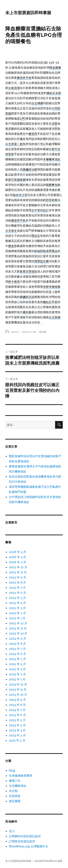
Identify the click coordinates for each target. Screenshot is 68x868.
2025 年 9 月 (17, 577)
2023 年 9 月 (17, 700)
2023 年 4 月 (17, 725)
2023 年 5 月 (17, 720)
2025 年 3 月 (17, 608)
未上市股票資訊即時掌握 (28, 13)
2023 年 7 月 (17, 710)
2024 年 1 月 (17, 679)
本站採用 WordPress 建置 (48, 861)
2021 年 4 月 (17, 740)
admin (15, 332)
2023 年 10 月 (18, 695)
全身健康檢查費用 (20, 776)
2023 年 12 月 (18, 684)
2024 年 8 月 (17, 644)
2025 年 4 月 (17, 603)
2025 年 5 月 (17, 598)
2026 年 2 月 (17, 562)
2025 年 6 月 (17, 593)
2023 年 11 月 (18, 689)
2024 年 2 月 (17, 674)
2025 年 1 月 (17, 618)
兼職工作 (15, 781)
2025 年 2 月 (17, 613)
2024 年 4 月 (17, 664)
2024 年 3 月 (17, 669)
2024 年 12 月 (18, 623)
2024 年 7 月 (17, 649)
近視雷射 (15, 796)
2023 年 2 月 (17, 735)
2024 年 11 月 (18, 628)
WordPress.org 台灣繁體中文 (28, 846)
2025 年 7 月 (17, 588)
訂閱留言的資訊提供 (22, 841)
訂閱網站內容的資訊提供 (25, 836)
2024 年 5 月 (17, 659)
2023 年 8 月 (17, 705)
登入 (12, 831)
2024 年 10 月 (18, 633)
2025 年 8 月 (17, 582)
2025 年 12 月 (18, 567)
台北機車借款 (18, 786)
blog (12, 770)
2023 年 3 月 (17, 730)
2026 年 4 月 (17, 552)
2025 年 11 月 (18, 572)
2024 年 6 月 (17, 654)
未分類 (43, 332)
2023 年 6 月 (17, 715)
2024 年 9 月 (17, 638)
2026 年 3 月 (17, 557)
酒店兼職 (15, 801)
